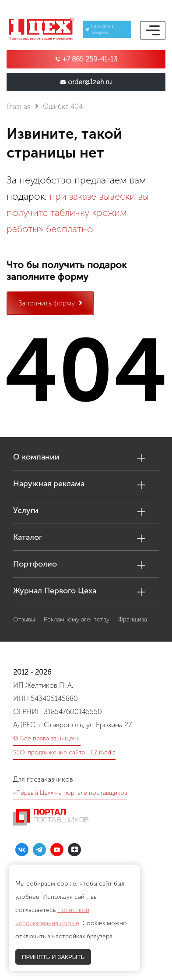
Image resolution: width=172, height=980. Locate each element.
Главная (19, 106)
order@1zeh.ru (90, 82)
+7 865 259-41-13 (90, 59)
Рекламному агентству (77, 619)
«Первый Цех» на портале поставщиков (70, 793)
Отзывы (24, 619)
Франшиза (133, 619)
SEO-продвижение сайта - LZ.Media (64, 752)
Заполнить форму (50, 303)
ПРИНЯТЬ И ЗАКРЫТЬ (53, 957)
